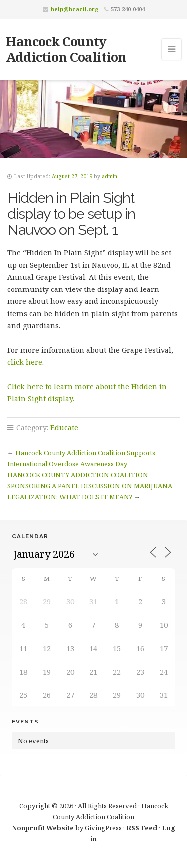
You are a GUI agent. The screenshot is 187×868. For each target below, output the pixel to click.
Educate (64, 427)
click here (25, 362)
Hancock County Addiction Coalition (66, 49)
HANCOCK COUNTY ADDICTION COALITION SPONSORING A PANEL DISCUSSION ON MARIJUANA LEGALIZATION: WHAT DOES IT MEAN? (90, 486)
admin (109, 176)
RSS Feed (142, 828)
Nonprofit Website (43, 828)
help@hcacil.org (75, 9)
